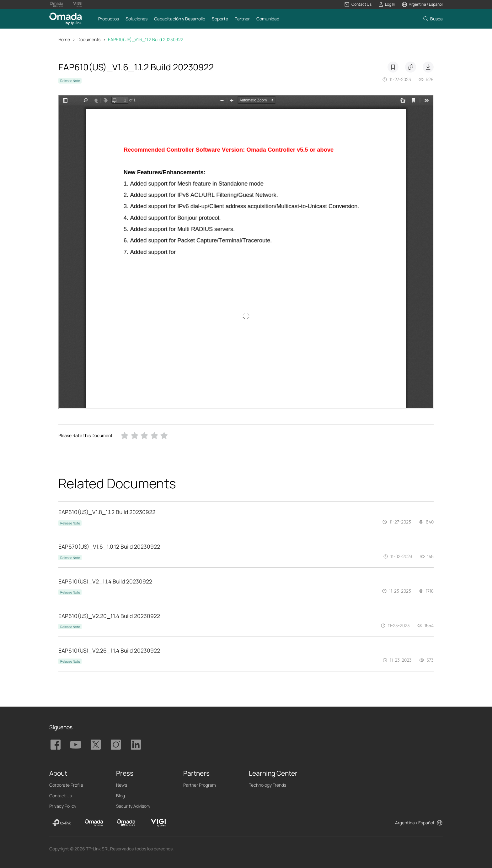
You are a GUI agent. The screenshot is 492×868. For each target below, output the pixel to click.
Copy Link (411, 67)
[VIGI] (158, 823)
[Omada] (94, 823)
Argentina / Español (414, 823)
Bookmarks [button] (393, 67)
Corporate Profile (66, 785)
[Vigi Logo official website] (78, 4)
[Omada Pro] (126, 823)
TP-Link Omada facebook (56, 745)
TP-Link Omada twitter (96, 745)
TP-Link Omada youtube (76, 745)
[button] (358, 4)
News (122, 785)
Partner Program (200, 785)
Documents (89, 39)
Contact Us (61, 796)
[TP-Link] (62, 823)
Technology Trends (267, 785)
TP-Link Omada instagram (116, 745)
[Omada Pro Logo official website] (56, 4)
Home (64, 39)
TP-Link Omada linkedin (136, 745)
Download (428, 67)
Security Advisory (133, 806)
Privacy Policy (63, 806)
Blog (120, 796)
